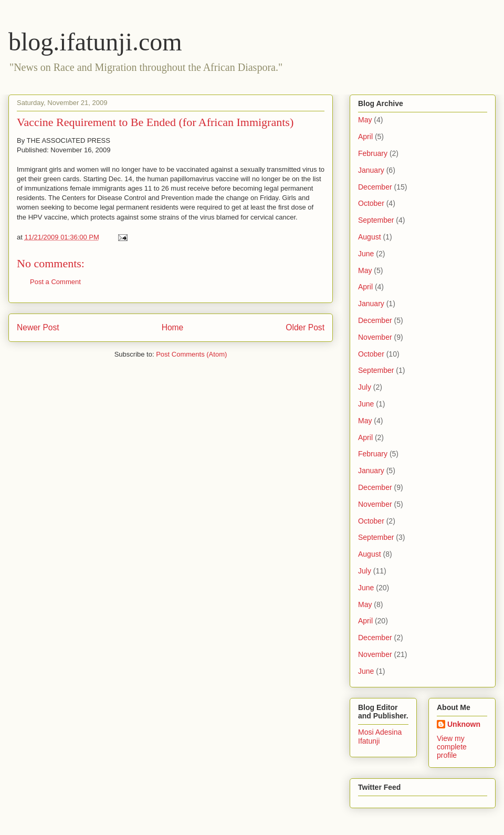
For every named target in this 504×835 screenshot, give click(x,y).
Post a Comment (55, 282)
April (365, 137)
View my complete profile (452, 747)
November (375, 337)
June (366, 254)
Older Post (305, 327)
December (375, 187)
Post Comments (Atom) (191, 354)
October (371, 203)
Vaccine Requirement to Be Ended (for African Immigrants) (155, 122)
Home (173, 327)
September (376, 220)
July (365, 387)
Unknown (464, 724)
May (365, 120)
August (370, 237)
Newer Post (38, 327)
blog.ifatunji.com (95, 42)
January (371, 170)
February (373, 153)
